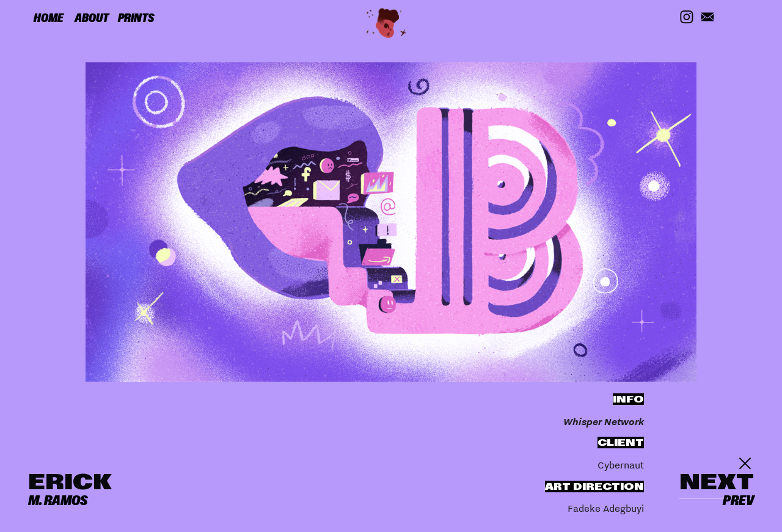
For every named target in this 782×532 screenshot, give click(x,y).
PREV (738, 501)
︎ (707, 17)
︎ (745, 464)
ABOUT (92, 18)
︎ (687, 17)
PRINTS (136, 18)
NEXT (717, 482)
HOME (49, 18)
